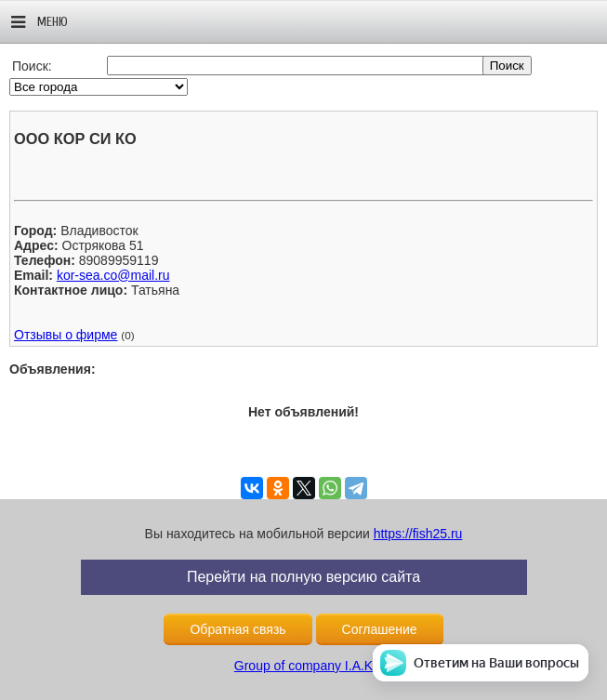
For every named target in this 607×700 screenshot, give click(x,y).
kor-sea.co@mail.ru (113, 275)
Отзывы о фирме (66, 335)
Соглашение (380, 629)
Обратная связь (238, 629)
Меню (40, 22)
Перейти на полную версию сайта (303, 577)
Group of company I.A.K (303, 666)
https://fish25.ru (418, 534)
